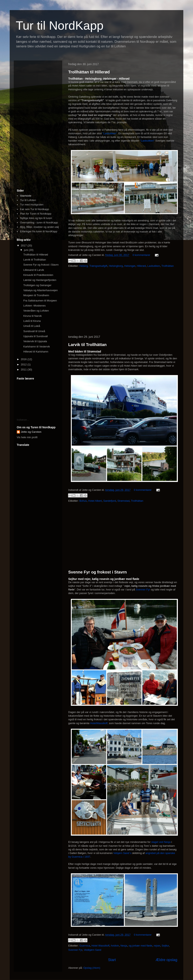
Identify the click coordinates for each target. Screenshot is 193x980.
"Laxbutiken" (110, 133)
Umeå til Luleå (32, 326)
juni (26, 250)
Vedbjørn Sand (92, 950)
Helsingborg (116, 266)
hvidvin (115, 946)
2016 (24, 359)
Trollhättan (168, 266)
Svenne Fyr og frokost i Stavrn (98, 572)
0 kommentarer (141, 255)
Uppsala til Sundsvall (35, 336)
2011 (24, 370)
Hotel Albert (95, 501)
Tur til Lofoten (28, 200)
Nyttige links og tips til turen (36, 218)
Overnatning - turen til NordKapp (39, 223)
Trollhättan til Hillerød (89, 72)
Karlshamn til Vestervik (37, 347)
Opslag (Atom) (92, 968)
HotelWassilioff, (100, 723)
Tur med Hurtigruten (32, 205)
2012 (24, 364)
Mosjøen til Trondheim (36, 295)
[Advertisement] (123, 302)
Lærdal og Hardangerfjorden (40, 280)
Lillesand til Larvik (34, 270)
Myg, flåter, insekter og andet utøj (39, 227)
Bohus (83, 501)
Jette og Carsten (31, 432)
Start (112, 960)
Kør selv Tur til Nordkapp (34, 209)
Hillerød (141, 266)
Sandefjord (110, 501)
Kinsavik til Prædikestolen (38, 275)
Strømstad (124, 501)
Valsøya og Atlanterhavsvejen (40, 290)
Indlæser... (23, 420)
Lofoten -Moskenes (34, 306)
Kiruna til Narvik (32, 316)
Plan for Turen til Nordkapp (36, 214)
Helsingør (130, 266)
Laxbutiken (154, 266)
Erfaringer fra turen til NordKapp (39, 231)
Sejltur (165, 946)
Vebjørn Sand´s (122, 853)
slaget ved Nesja (161, 842)
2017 (24, 246)
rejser (157, 946)
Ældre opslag (166, 960)
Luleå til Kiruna (32, 321)
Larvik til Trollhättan (87, 345)
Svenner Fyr (143, 590)
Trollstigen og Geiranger (37, 285)
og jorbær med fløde (140, 946)
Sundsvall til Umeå (34, 331)
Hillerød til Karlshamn (36, 352)
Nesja (124, 946)
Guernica (85, 946)
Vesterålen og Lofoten (36, 311)
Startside (26, 196)
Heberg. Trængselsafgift (93, 266)
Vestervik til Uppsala (35, 341)
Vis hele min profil (27, 437)
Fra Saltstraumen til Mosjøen (40, 301)
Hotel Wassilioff (100, 946)
